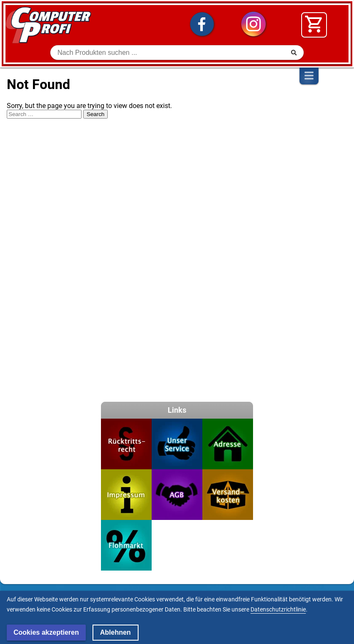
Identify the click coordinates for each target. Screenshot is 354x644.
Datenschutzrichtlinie (278, 609)
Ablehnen (116, 632)
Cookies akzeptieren (46, 632)
